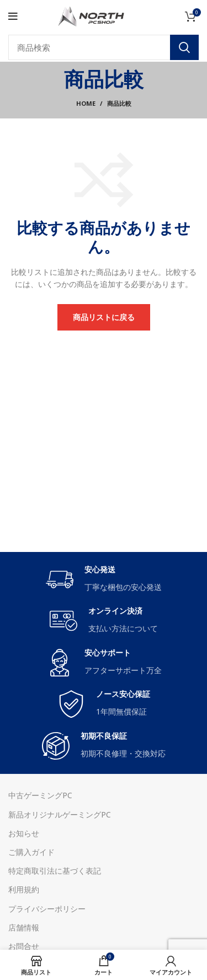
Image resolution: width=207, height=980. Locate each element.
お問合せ (24, 946)
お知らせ (24, 833)
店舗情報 (24, 927)
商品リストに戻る (104, 317)
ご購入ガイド (31, 852)
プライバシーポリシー (47, 909)
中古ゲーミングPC (40, 795)
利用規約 (24, 889)
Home (86, 103)
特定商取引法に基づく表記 (55, 871)
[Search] (104, 47)
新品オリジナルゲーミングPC (60, 814)
